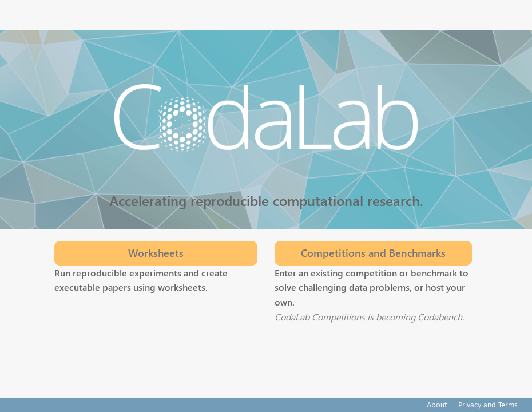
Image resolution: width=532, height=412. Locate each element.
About (437, 404)
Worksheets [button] (156, 253)
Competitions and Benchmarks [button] (373, 253)
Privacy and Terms (488, 404)
